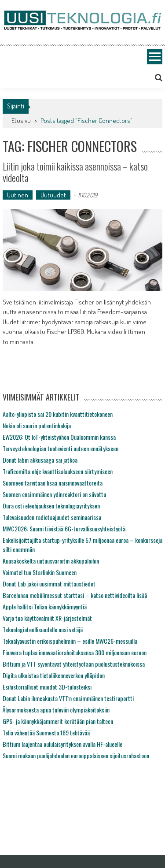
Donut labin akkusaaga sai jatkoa (40, 460)
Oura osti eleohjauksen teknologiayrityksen (51, 506)
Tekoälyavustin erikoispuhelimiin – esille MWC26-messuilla (70, 641)
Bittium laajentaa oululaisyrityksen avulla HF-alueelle (62, 744)
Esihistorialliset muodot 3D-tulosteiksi (47, 687)
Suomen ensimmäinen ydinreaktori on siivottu (54, 494)
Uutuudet (53, 195)
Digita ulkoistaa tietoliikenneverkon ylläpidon (54, 675)
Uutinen (18, 195)
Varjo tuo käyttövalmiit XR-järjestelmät (47, 618)
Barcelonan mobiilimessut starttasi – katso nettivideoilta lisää (75, 595)
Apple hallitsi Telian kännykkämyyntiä (45, 606)
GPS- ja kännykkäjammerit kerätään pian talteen (58, 721)
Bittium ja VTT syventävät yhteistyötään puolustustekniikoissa (74, 664)
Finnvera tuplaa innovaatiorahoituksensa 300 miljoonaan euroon (75, 652)
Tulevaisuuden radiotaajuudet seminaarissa (52, 517)
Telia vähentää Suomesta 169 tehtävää (46, 733)
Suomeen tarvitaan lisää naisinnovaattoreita (53, 483)
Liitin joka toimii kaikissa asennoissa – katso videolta (75, 172)
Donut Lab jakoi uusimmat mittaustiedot (49, 584)
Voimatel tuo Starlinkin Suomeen (40, 572)
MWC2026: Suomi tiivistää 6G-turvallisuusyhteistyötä (64, 529)
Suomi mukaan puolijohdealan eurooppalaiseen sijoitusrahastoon (76, 755)
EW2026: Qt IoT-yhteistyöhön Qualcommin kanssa (59, 437)
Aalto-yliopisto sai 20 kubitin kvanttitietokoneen (58, 414)
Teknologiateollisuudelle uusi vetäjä (43, 629)
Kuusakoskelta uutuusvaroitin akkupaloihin (51, 561)
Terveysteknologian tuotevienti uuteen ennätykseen (60, 448)
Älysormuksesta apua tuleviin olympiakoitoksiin (56, 710)
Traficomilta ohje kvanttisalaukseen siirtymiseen (58, 471)
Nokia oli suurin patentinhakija (37, 425)
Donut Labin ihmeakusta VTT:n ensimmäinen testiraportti (68, 698)
